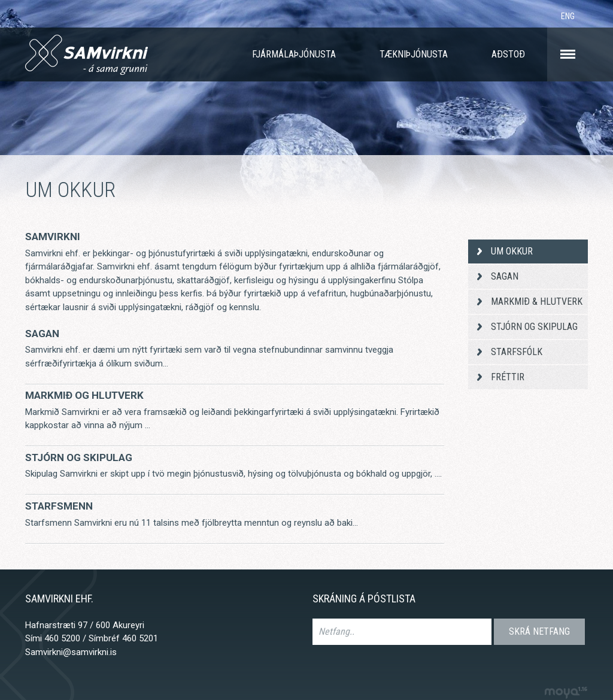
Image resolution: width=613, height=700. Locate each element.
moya (565, 693)
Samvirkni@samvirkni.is (71, 652)
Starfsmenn (59, 506)
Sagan (42, 334)
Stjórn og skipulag (79, 457)
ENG (568, 16)
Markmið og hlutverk (84, 395)
